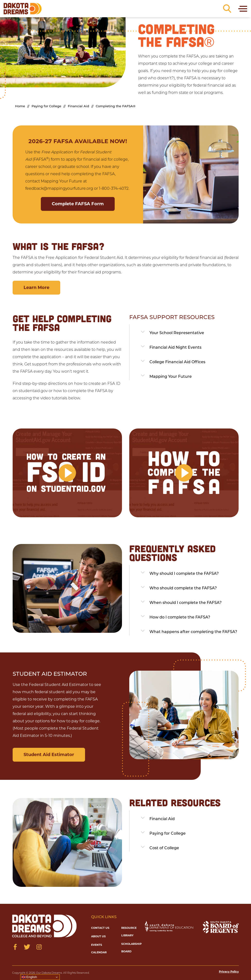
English (29, 977)
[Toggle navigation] (242, 9)
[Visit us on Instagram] (39, 947)
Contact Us (100, 928)
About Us (98, 936)
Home (20, 106)
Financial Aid (78, 106)
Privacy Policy (229, 972)
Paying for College (46, 106)
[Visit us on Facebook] (15, 947)
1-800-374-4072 (114, 188)
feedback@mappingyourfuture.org (59, 188)
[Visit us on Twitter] (27, 947)
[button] (67, 473)
